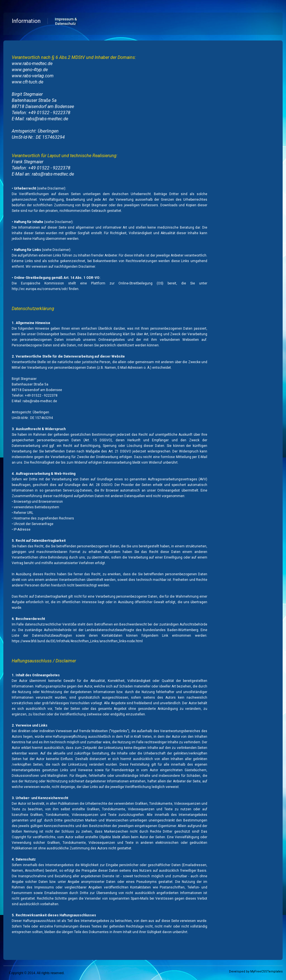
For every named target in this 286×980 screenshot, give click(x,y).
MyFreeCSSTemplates (266, 971)
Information (26, 21)
